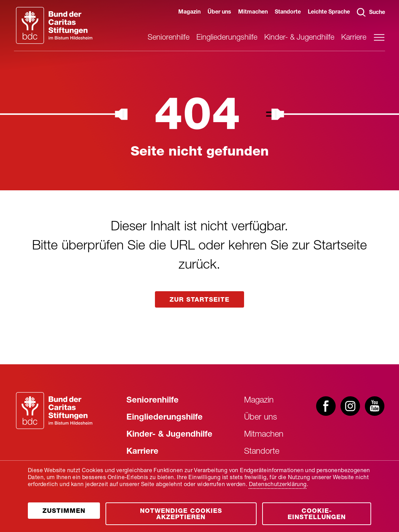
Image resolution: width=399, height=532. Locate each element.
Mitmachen (253, 13)
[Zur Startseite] (54, 411)
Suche (371, 12)
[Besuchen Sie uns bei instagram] (350, 407)
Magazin (189, 13)
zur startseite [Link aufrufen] (199, 300)
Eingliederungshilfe (227, 38)
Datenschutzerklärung (278, 485)
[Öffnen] (64, 511)
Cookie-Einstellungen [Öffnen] (317, 515)
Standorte (288, 13)
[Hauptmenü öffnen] (379, 37)
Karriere (354, 38)
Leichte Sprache (329, 13)
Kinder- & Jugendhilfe (299, 38)
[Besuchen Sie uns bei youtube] (375, 407)
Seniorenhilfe (169, 38)
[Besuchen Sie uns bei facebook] (326, 407)
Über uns (219, 13)
